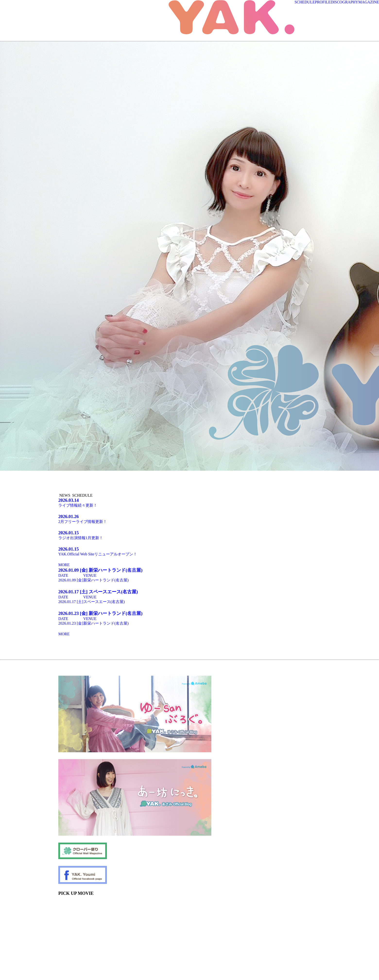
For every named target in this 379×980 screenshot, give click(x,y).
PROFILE (323, 2)
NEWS (65, 495)
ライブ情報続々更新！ (189, 503)
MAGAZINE (369, 2)
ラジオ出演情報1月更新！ (189, 535)
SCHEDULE (305, 2)
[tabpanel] (47, 472)
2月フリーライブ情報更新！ (189, 519)
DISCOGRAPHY (345, 2)
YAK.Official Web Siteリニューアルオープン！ (189, 551)
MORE (64, 565)
